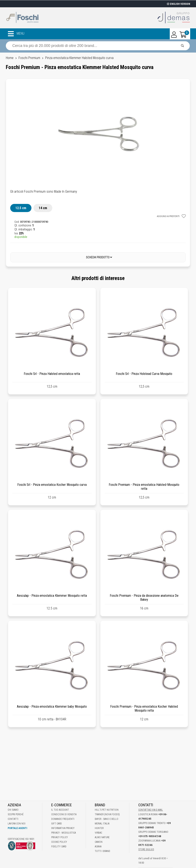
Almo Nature (102, 837)
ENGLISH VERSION (179, 4)
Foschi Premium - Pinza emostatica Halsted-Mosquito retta (144, 487)
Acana (98, 847)
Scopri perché (16, 814)
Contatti (13, 819)
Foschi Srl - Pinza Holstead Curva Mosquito (144, 374)
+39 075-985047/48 (150, 836)
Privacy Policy (60, 837)
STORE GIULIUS (146, 849)
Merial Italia (102, 824)
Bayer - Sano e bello (107, 819)
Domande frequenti (63, 819)
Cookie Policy (59, 842)
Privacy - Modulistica (64, 833)
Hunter (99, 828)
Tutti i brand (102, 851)
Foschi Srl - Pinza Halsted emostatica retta (52, 374)
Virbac (98, 833)
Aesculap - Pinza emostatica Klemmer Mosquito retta (52, 596)
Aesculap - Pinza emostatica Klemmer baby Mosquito (52, 707)
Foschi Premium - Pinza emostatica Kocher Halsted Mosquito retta (144, 708)
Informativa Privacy (63, 828)
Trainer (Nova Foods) (107, 814)
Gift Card (57, 824)
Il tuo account (60, 810)
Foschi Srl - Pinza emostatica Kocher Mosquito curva (52, 485)
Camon (99, 842)
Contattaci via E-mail (151, 810)
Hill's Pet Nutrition (107, 810)
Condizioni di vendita (64, 814)
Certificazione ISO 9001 (21, 839)
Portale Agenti (17, 828)
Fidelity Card (59, 847)
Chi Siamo (13, 810)
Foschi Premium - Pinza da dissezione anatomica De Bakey (144, 598)
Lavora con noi (17, 824)
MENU (16, 34)
